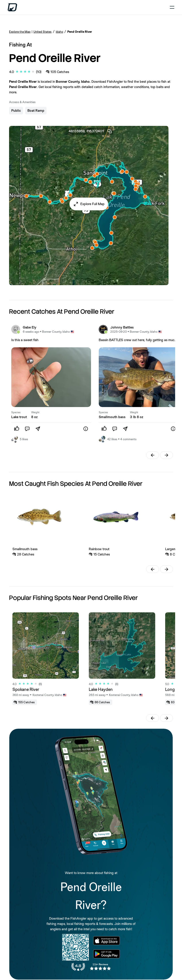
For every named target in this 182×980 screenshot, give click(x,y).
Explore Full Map (92, 204)
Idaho (59, 32)
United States (43, 32)
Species (16, 412)
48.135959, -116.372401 (90, 131)
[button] (89, 204)
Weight (35, 412)
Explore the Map (20, 32)
